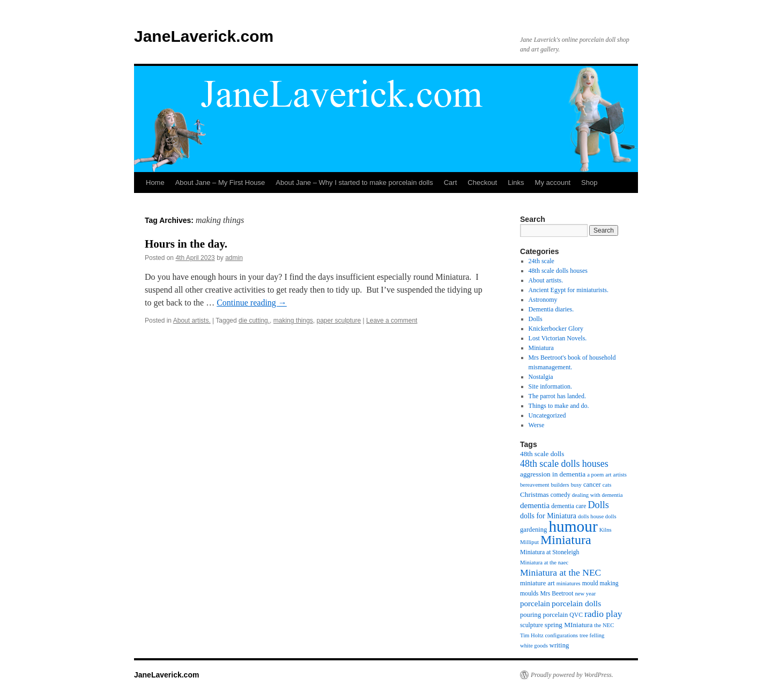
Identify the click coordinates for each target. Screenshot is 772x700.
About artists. (192, 321)
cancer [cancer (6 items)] (592, 485)
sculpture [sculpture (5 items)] (532, 625)
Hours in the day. (186, 244)
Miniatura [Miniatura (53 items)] (566, 540)
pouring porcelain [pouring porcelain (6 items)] (544, 615)
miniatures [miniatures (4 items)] (569, 583)
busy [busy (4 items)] (576, 485)
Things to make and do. (559, 406)
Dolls (536, 319)
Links (516, 183)
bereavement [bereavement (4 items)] (535, 485)
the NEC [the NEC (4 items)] (604, 625)
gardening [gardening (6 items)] (533, 530)
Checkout (482, 183)
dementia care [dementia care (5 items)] (569, 506)
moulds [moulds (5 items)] (529, 594)
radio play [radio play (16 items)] (603, 614)
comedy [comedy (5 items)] (561, 495)
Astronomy (543, 300)
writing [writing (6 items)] (559, 645)
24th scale (541, 261)
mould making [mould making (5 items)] (600, 583)
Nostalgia (541, 377)
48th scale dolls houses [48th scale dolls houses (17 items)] (564, 464)
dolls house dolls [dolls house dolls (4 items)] (597, 516)
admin (234, 258)
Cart (451, 183)
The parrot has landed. (557, 396)
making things (293, 321)
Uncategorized (547, 415)
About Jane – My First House (220, 183)
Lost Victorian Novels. (558, 338)
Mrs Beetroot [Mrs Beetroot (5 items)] (556, 594)
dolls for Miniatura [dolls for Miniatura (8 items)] (548, 516)
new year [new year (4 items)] (585, 594)
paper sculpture (339, 321)
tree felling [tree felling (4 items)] (592, 635)
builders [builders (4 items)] (560, 485)
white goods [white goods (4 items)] (534, 646)
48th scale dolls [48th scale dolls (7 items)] (542, 454)
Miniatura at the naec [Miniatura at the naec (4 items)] (544, 563)
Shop (589, 183)
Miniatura (541, 348)
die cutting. (254, 321)
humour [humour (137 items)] (573, 526)
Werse (537, 425)
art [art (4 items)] (608, 475)
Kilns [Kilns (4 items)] (606, 530)
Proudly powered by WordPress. (572, 675)
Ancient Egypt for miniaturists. (569, 290)
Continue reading (252, 303)
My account (553, 183)
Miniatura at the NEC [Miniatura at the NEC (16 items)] (561, 572)
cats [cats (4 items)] (607, 485)
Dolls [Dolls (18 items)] (598, 505)
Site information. (550, 386)
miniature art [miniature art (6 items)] (537, 583)
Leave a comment (392, 321)
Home (155, 183)
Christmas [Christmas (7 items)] (535, 494)
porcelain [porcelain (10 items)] (535, 604)
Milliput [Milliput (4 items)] (529, 542)
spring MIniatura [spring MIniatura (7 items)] (569, 625)
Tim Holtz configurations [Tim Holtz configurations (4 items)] (549, 635)
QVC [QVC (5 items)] (576, 615)
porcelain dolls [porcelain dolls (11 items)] (576, 603)
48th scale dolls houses (558, 271)
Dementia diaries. (551, 309)
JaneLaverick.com (204, 36)
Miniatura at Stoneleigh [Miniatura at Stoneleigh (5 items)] (550, 552)
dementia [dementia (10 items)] (535, 505)
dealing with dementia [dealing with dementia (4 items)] (597, 495)
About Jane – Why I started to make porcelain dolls (354, 183)
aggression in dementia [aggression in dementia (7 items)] (553, 474)
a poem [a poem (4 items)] (595, 475)
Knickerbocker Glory (556, 329)
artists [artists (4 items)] (620, 475)
